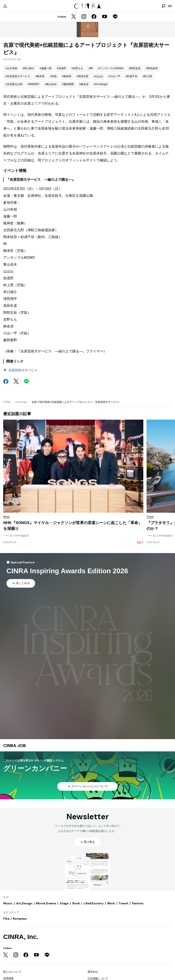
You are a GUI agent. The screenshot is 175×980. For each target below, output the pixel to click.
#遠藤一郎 (46, 68)
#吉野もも (77, 68)
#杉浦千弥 (132, 76)
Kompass (20, 919)
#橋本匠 (40, 76)
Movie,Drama (46, 903)
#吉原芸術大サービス (18, 76)
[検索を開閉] (163, 6)
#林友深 (84, 84)
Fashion (138, 903)
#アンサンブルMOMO (111, 68)
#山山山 (98, 76)
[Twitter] (74, 17)
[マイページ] (5, 6)
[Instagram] (84, 17)
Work (111, 903)
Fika (6, 919)
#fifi (91, 68)
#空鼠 (53, 76)
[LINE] (115, 17)
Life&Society (94, 903)
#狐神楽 (67, 76)
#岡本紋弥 (152, 68)
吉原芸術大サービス (23, 370)
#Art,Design (101, 84)
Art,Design (21, 402)
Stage (64, 903)
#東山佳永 (51, 84)
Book (76, 903)
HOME (7, 402)
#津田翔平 (34, 84)
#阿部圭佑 (135, 68)
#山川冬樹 (11, 68)
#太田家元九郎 (14, 84)
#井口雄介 (29, 68)
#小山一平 (114, 76)
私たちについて (12, 972)
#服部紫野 (68, 84)
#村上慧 (148, 76)
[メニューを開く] (170, 6)
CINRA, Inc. (21, 937)
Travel (123, 903)
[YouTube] (105, 17)
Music (8, 903)
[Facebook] (94, 17)
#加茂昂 (62, 68)
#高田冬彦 (83, 76)
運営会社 (93, 972)
